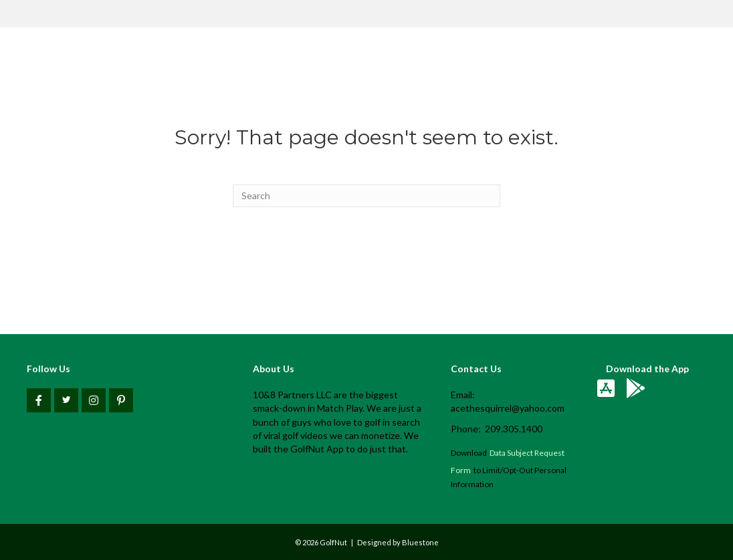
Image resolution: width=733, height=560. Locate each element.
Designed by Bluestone (398, 542)
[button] (39, 400)
